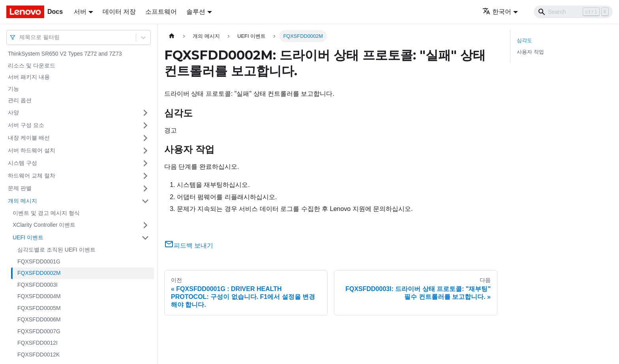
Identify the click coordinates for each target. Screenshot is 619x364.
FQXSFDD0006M (39, 319)
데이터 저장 (119, 12)
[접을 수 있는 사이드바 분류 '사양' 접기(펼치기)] (145, 113)
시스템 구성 (23, 163)
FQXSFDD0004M (39, 296)
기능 (13, 89)
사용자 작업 (530, 52)
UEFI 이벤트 (28, 237)
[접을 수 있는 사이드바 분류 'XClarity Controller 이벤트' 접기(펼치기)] (145, 225)
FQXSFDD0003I (38, 285)
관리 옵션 (20, 100)
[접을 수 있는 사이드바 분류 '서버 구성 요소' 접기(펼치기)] (145, 125)
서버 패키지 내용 (29, 77)
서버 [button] (80, 12)
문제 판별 (20, 188)
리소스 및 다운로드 (32, 65)
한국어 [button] (497, 12)
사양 (13, 112)
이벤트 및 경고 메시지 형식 (46, 213)
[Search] (573, 12)
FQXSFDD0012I (38, 343)
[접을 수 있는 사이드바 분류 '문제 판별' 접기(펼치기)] (145, 189)
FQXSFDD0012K (38, 355)
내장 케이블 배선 (29, 138)
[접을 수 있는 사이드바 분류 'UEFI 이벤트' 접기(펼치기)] (145, 238)
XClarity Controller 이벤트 (44, 225)
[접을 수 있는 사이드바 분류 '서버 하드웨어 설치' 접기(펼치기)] (145, 151)
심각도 (524, 40)
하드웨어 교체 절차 (32, 175)
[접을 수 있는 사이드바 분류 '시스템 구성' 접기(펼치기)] (145, 163)
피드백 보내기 (189, 245)
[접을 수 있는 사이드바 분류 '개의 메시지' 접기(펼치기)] (145, 201)
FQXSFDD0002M (39, 273)
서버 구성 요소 (26, 125)
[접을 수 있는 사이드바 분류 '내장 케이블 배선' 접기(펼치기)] (145, 138)
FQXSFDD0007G (39, 331)
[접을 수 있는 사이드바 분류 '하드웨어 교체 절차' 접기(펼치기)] (145, 176)
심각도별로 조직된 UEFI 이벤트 (56, 250)
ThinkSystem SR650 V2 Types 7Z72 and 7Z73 (65, 54)
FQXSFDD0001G (39, 261)
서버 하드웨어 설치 (32, 150)
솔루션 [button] (196, 12)
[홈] (172, 36)
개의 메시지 (23, 201)
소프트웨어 (161, 12)
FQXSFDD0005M (39, 308)
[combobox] (20, 37)
